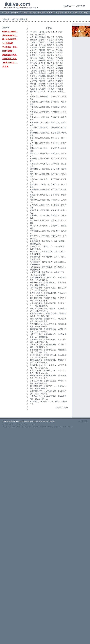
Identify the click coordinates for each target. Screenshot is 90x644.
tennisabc (46, 421)
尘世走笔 (24, 13)
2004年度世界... (8, 51)
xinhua (27, 421)
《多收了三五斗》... (10, 63)
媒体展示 (41, 13)
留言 (80, 13)
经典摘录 (24, 19)
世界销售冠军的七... (10, 35)
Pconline (10, 421)
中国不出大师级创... (10, 32)
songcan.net (39, 421)
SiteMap (52, 421)
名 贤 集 (5, 66)
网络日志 (33, 13)
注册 (75, 13)
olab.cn (32, 421)
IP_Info (22, 421)
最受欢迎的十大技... (10, 55)
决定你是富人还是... (10, 59)
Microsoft (16, 421)
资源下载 (15, 13)
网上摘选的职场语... (10, 39)
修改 (86, 13)
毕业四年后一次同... (10, 47)
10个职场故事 (7, 43)
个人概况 (6, 13)
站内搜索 (50, 13)
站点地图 (59, 13)
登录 (70, 13)
